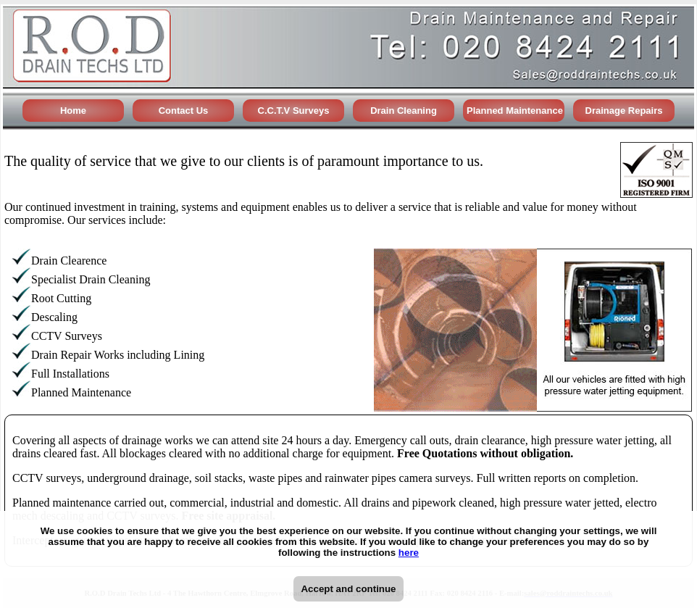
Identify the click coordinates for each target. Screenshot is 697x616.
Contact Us (184, 111)
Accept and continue (348, 589)
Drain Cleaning (404, 111)
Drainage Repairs (624, 111)
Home (73, 111)
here (409, 553)
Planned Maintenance (515, 111)
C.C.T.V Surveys (294, 111)
